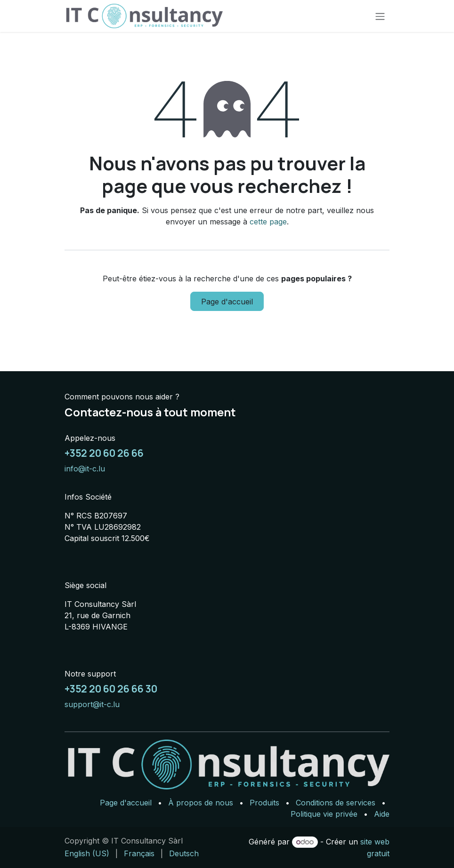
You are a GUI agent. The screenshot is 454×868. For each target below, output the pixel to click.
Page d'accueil (227, 302)
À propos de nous (201, 803)
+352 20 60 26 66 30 (111, 689)
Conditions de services (336, 803)
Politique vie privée (324, 814)
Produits (264, 803)
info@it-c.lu (85, 469)
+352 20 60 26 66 (104, 453)
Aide (382, 814)
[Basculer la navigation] (380, 16)
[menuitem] (87, 853)
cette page (268, 222)
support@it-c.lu (92, 704)
